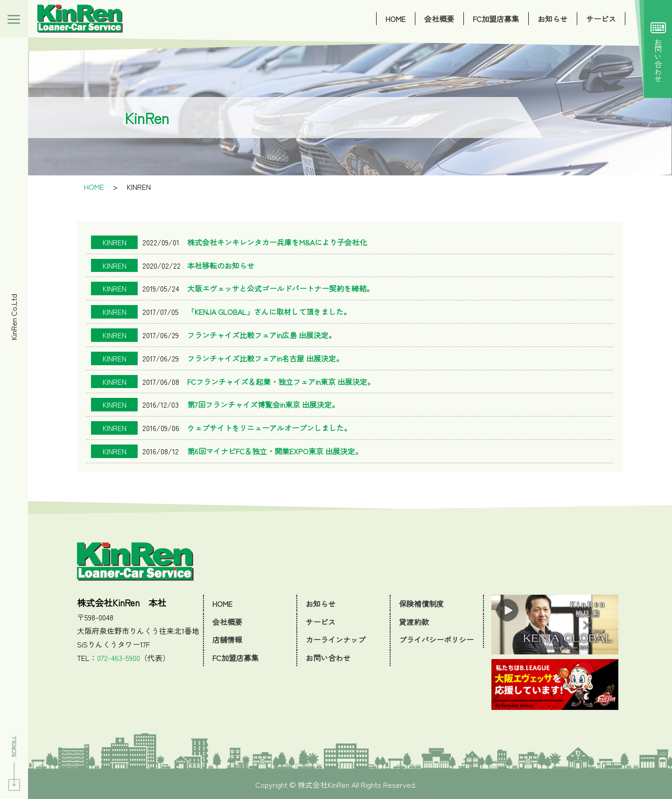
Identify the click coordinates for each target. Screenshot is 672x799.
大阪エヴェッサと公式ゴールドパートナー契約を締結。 (280, 288)
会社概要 (439, 19)
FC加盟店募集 (496, 19)
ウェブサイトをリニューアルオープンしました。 (269, 428)
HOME (395, 19)
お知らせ (553, 19)
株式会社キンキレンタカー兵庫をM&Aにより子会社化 (277, 242)
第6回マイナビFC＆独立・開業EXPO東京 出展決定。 (275, 451)
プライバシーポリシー (436, 639)
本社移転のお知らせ (221, 265)
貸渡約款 (414, 622)
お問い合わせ (658, 49)
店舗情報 (227, 639)
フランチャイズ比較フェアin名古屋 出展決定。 (265, 358)
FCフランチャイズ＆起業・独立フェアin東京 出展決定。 (281, 382)
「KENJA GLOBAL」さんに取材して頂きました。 (269, 312)
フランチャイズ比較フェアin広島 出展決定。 (262, 335)
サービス (601, 19)
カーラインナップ (336, 639)
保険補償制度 (421, 604)
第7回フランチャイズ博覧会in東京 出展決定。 (263, 404)
